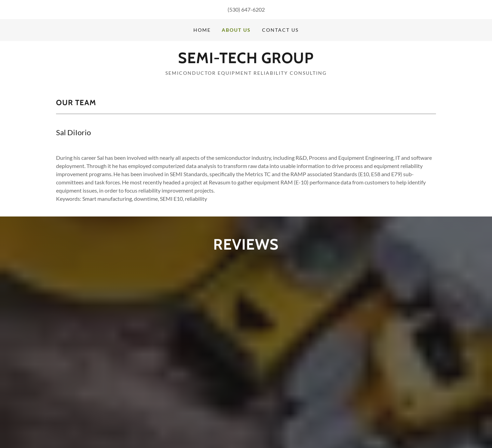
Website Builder (419, 425)
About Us (236, 30)
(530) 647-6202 (246, 9)
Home (202, 30)
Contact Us (280, 30)
